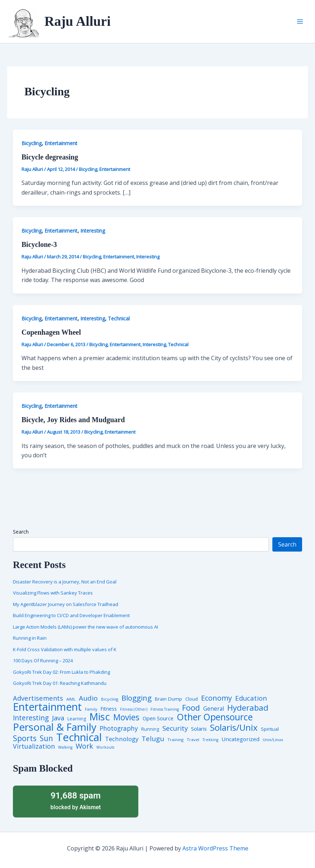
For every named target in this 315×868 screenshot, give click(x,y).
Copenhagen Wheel (51, 332)
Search (21, 532)
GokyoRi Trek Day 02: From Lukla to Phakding (61, 672)
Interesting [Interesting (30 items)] (31, 718)
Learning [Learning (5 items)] (77, 719)
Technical (119, 318)
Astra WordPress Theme (215, 848)
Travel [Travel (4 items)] (193, 740)
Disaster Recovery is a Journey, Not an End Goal (65, 582)
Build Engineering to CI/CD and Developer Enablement (71, 615)
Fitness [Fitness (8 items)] (109, 709)
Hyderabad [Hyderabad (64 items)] (248, 707)
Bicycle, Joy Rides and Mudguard (73, 420)
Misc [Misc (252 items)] (100, 717)
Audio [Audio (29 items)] (88, 698)
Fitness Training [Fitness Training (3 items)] (165, 709)
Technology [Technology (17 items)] (122, 739)
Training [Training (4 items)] (175, 740)
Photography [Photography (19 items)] (119, 728)
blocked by (76, 800)
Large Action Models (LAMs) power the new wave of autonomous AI (85, 627)
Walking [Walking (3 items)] (65, 747)
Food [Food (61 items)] (191, 708)
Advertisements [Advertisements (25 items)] (38, 698)
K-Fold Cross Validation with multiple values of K (65, 649)
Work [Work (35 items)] (84, 746)
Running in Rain (30, 638)
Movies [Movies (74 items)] (126, 718)
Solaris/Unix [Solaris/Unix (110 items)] (234, 728)
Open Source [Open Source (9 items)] (158, 719)
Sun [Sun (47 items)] (46, 738)
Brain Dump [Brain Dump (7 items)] (168, 699)
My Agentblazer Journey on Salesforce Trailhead (66, 604)
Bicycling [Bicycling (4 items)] (110, 699)
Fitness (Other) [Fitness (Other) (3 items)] (134, 709)
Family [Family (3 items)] (91, 709)
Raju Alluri (78, 21)
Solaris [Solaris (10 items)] (199, 729)
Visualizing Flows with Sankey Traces (53, 593)
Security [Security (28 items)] (175, 728)
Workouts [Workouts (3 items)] (105, 747)
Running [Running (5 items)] (150, 729)
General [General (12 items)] (214, 709)
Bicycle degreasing (50, 157)
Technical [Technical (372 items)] (79, 737)
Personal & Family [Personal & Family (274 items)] (55, 727)
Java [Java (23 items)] (58, 718)
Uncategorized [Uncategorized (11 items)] (240, 739)
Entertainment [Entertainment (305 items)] (47, 707)
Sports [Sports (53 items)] (25, 738)
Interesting (93, 231)
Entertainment (61, 143)
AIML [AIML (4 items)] (71, 699)
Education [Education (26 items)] (251, 698)
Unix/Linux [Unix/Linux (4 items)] (273, 740)
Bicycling (32, 143)
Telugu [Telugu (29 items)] (153, 739)
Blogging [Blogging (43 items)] (137, 698)
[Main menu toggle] (300, 22)
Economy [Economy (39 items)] (216, 698)
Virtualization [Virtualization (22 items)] (34, 747)
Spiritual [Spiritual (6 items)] (270, 729)
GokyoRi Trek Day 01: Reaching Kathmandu (60, 683)
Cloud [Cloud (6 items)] (192, 699)
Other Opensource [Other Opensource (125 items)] (215, 717)
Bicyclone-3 (39, 244)
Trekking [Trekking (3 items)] (210, 740)
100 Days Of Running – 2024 (43, 660)
